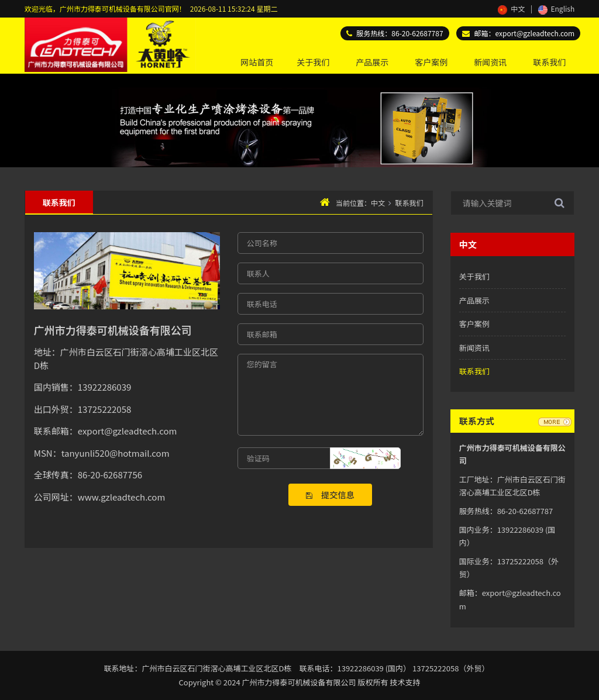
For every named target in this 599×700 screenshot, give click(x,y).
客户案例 (431, 62)
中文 (511, 8)
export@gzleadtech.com (535, 33)
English (556, 8)
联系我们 (549, 62)
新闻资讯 (490, 62)
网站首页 (257, 62)
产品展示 (372, 62)
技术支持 (405, 682)
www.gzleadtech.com (122, 497)
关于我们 (313, 62)
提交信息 (330, 494)
